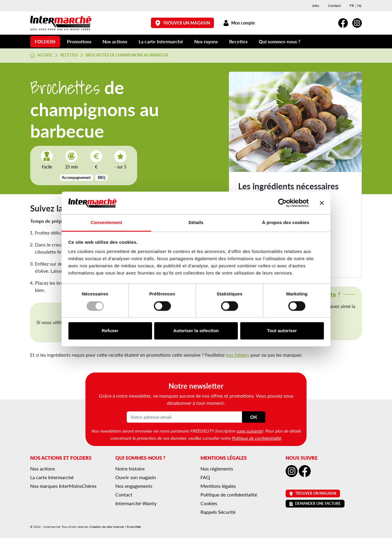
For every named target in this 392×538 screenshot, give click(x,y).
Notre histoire (130, 469)
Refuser (110, 331)
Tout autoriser (282, 331)
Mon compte (239, 23)
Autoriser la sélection (196, 331)
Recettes (238, 41)
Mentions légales (218, 486)
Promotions (79, 41)
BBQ (102, 178)
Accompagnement (76, 178)
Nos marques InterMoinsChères (63, 486)
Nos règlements (217, 469)
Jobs (316, 6)
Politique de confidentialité (256, 438)
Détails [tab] (196, 223)
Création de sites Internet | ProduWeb (115, 527)
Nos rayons (206, 41)
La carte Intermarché (161, 41)
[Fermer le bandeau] (322, 203)
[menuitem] (352, 6)
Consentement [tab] (106, 223)
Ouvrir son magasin (136, 477)
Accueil (41, 55)
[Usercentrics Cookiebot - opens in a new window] (282, 203)
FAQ (205, 477)
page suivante (249, 431)
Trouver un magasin (183, 23)
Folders (45, 41)
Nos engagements (134, 486)
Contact (334, 6)
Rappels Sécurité (218, 512)
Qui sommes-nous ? (280, 41)
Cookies (209, 503)
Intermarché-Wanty (136, 503)
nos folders (238, 355)
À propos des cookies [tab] (286, 223)
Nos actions (115, 41)
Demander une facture (315, 503)
